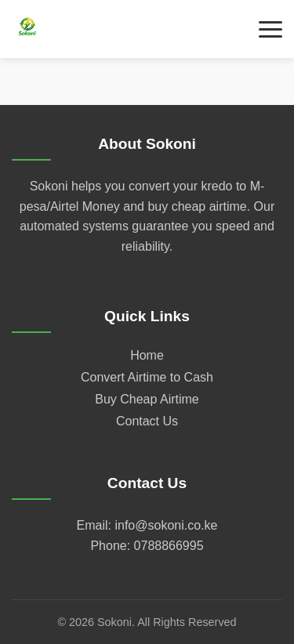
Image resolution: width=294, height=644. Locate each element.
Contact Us (147, 421)
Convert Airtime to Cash (147, 377)
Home (147, 355)
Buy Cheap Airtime (147, 399)
